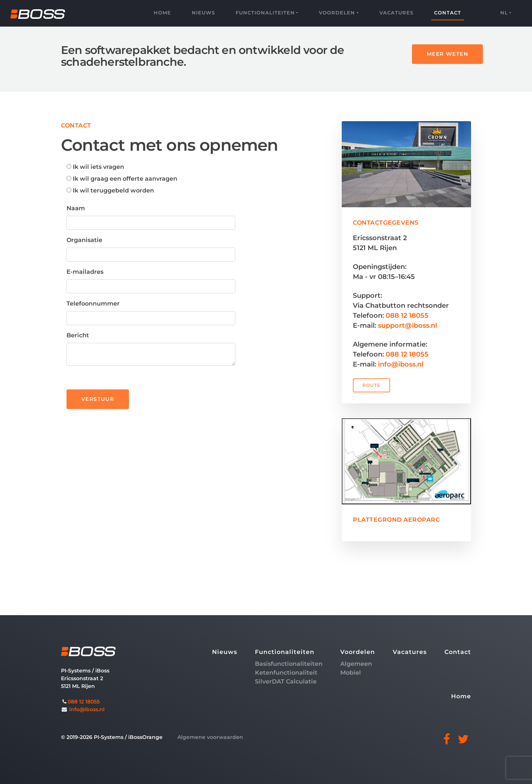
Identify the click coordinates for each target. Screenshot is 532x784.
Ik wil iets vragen (95, 167)
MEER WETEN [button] (447, 54)
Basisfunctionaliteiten (289, 664)
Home (162, 13)
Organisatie (84, 240)
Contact (448, 13)
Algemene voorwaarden (210, 737)
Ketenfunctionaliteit (286, 673)
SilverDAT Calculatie (286, 681)
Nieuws (203, 13)
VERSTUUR (98, 399)
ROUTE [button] (371, 385)
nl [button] (504, 13)
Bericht (78, 335)
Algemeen (356, 664)
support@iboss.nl (407, 325)
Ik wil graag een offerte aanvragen (122, 179)
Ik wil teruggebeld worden (110, 190)
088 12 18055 (407, 316)
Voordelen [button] (337, 13)
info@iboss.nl (401, 364)
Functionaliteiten (285, 652)
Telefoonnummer (93, 304)
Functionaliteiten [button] (265, 13)
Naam (76, 208)
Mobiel (351, 673)
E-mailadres (85, 272)
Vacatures (396, 13)
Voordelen (358, 652)
